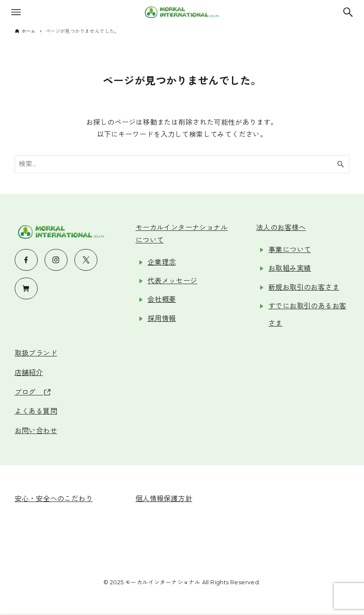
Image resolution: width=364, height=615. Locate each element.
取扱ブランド (36, 353)
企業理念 (162, 262)
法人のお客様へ (281, 228)
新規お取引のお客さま (304, 287)
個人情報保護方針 (164, 499)
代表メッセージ (172, 281)
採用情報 (162, 319)
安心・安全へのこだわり (54, 499)
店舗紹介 (29, 373)
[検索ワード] (182, 164)
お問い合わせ (36, 431)
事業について (290, 250)
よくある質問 (36, 411)
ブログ (33, 392)
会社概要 (162, 299)
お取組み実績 (290, 268)
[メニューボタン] (16, 12)
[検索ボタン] (348, 12)
